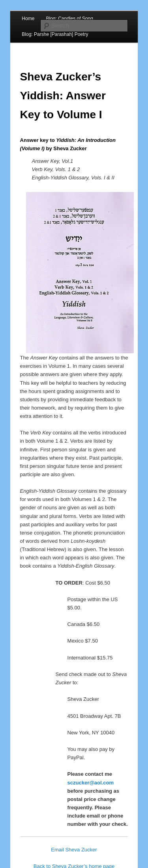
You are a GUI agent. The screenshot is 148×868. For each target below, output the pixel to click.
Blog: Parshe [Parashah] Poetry (55, 34)
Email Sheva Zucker (74, 850)
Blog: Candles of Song (69, 19)
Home (28, 19)
